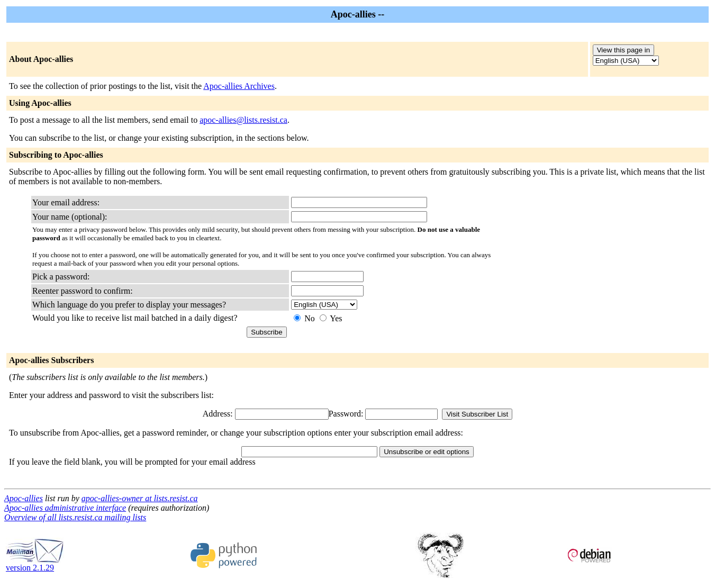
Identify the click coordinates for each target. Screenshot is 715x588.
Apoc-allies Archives (239, 86)
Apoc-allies (24, 498)
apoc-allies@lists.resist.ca (243, 120)
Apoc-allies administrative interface (65, 508)
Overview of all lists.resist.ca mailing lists (75, 517)
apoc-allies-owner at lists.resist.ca (140, 498)
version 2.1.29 (35, 564)
